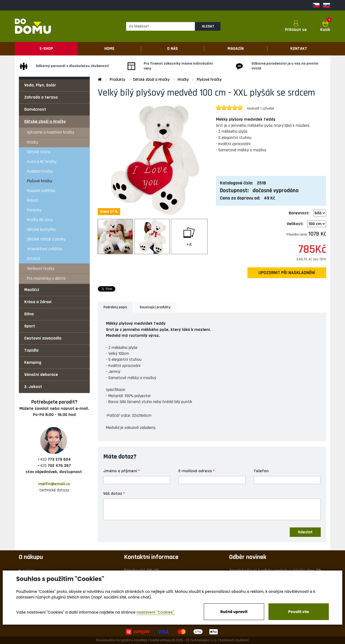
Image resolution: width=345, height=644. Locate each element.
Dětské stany (39, 152)
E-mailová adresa (195, 471)
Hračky (32, 142)
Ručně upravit (234, 612)
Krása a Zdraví (38, 302)
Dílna (29, 314)
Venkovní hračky (41, 269)
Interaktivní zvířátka (45, 249)
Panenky (34, 210)
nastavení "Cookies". (156, 612)
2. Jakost (33, 387)
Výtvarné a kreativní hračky (51, 132)
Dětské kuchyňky (41, 230)
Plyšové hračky (39, 181)
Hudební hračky (40, 171)
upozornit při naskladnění (287, 273)
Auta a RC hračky (42, 162)
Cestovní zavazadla (43, 338)
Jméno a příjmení (120, 471)
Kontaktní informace (151, 557)
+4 (189, 244)
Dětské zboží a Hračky (45, 122)
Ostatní (33, 259)
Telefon (261, 471)
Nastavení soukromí (234, 640)
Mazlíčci (32, 290)
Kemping (33, 363)
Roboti (33, 200)
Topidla (31, 350)
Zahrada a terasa (41, 97)
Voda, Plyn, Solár (40, 85)
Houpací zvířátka (41, 191)
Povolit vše (299, 612)
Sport (30, 326)
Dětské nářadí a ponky (46, 239)
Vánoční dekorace (41, 375)
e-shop (29, 570)
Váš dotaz (113, 493)
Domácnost (35, 109)
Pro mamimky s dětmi (46, 279)
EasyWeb (141, 640)
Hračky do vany (40, 220)
